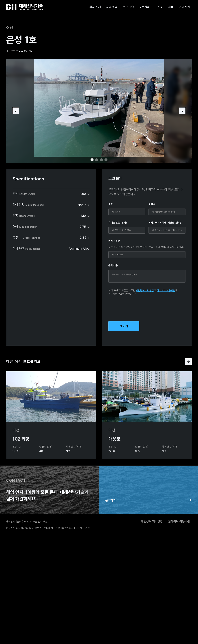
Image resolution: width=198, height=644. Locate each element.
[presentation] (132, 308)
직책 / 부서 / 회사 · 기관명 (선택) (165, 223)
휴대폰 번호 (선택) (118, 223)
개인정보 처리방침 (145, 290)
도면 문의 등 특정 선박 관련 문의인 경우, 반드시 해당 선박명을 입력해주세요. (146, 247)
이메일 (152, 204)
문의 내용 (113, 265)
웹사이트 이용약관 (166, 290)
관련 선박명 (114, 241)
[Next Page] (188, 362)
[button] (16, 111)
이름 (111, 204)
